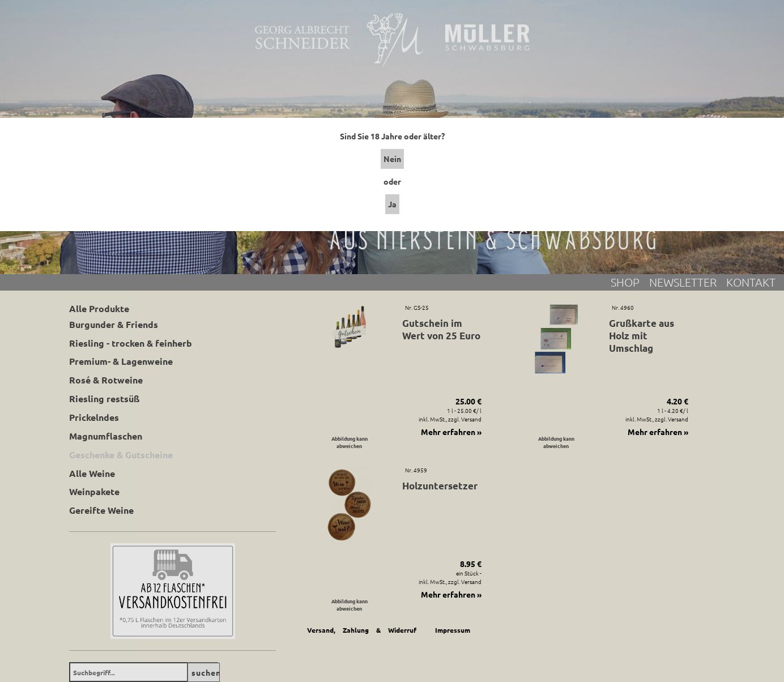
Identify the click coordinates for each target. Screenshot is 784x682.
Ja (392, 204)
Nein (392, 159)
